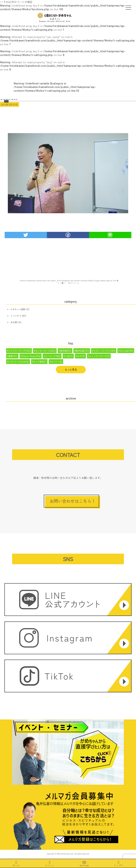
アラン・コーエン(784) (105, 351)
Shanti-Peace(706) (31, 356)
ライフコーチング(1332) (20, 351)
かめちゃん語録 (18, 309)
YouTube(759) (126, 351)
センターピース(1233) (46, 351)
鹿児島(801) (66, 351)
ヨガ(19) (81, 356)
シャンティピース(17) (100, 356)
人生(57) (69, 356)
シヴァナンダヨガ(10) (19, 362)
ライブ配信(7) (40, 362)
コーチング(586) (53, 356)
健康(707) (13, 356)
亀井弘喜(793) (82, 351)
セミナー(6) (57, 362)
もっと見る (71, 369)
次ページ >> (74, 283)
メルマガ (15, 316)
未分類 (14, 322)
